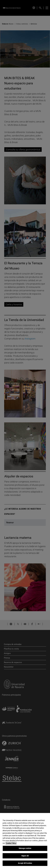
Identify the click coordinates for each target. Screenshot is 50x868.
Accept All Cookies (25, 863)
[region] (25, 840)
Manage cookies (25, 848)
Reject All (25, 856)
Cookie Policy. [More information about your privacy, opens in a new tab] (11, 843)
